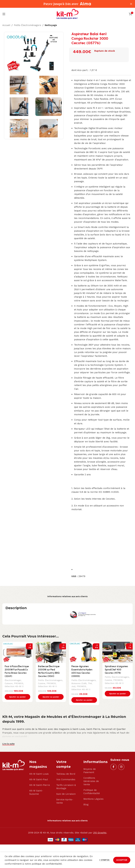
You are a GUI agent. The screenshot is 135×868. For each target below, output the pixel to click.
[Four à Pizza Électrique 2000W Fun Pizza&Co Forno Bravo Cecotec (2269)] (17, 652)
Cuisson (9, 683)
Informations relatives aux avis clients (67, 596)
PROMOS (19, 683)
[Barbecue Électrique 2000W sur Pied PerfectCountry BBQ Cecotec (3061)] (51, 652)
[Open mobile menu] (4, 14)
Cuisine (42, 683)
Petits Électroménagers (28, 25)
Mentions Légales (93, 799)
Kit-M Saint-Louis (39, 774)
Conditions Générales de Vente (91, 781)
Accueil (6, 25)
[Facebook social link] (113, 767)
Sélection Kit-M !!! (14, 686)
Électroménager (13, 680)
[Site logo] (67, 14)
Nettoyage (51, 25)
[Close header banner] (131, 4)
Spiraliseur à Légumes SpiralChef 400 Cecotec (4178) (117, 670)
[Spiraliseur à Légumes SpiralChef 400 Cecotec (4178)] (118, 652)
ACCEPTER (122, 860)
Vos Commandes (66, 780)
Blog (86, 805)
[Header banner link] (63, 4)
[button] (17, 697)
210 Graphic (100, 833)
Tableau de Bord (66, 774)
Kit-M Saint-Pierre (40, 785)
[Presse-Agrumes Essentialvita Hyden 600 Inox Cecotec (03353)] (84, 652)
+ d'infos (105, 860)
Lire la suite (8, 744)
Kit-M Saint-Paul (39, 780)
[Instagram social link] (121, 767)
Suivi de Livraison (66, 794)
